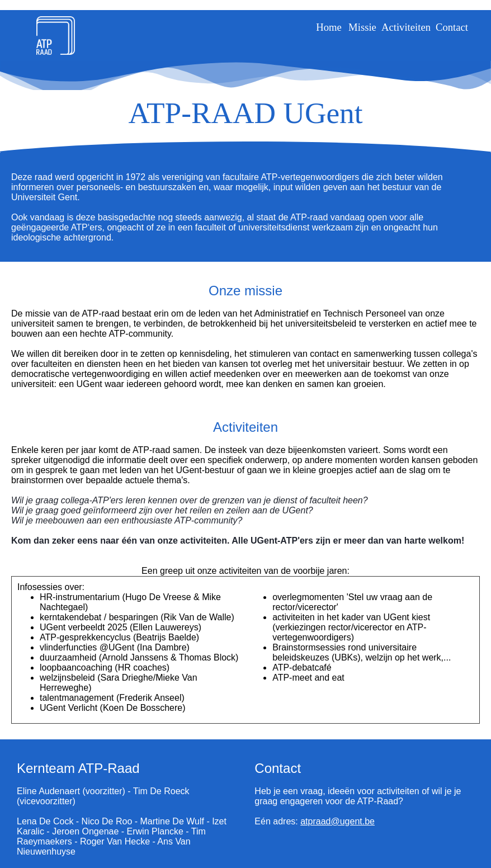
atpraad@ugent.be (337, 821)
